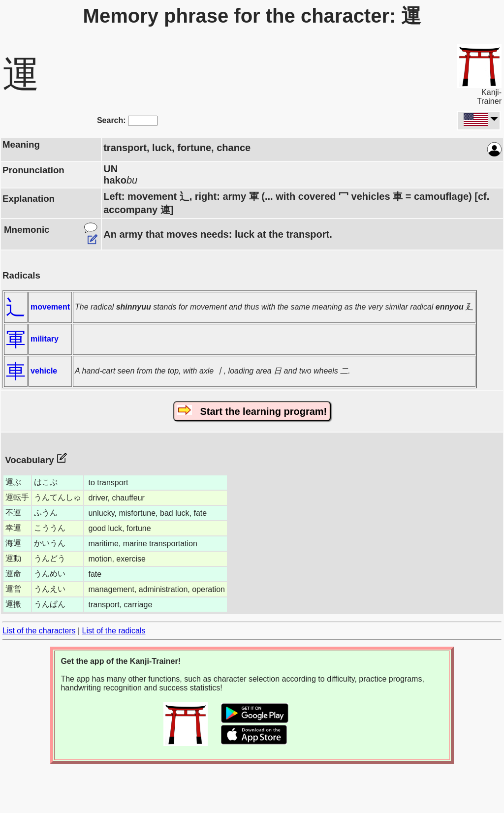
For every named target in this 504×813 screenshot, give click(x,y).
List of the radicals (114, 631)
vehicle (44, 371)
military (45, 339)
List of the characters (39, 631)
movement (50, 307)
